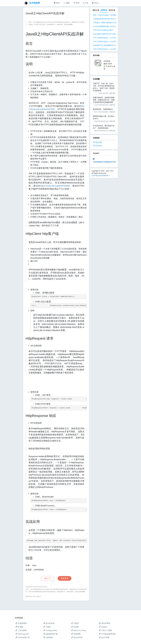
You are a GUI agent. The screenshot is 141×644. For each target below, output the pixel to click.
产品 (86, 3)
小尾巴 (47, 627)
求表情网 (76, 634)
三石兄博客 (21, 630)
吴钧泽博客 (105, 623)
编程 (66, 3)
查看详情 (112, 93)
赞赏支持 (65, 578)
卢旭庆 (75, 623)
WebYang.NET (22, 634)
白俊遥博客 (21, 623)
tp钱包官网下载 (51, 634)
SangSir (103, 627)
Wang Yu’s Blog (78, 630)
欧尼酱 (19, 627)
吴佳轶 (75, 627)
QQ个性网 (104, 637)
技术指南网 (35, 3)
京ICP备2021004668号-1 (101, 176)
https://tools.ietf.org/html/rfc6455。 (56, 186)
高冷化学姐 (77, 637)
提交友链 (99, 146)
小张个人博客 (105, 630)
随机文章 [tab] (96, 10)
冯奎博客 (48, 637)
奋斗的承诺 (49, 623)
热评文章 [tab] (112, 10)
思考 (76, 3)
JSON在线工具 (23, 637)
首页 (57, 3)
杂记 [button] (95, 3)
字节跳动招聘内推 (107, 634)
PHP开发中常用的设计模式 (103, 30)
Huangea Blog (50, 630)
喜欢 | (47, 578)
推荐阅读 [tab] (104, 10)
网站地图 (99, 142)
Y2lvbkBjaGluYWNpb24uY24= (105, 162)
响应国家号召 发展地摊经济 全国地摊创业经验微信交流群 (114, 45)
